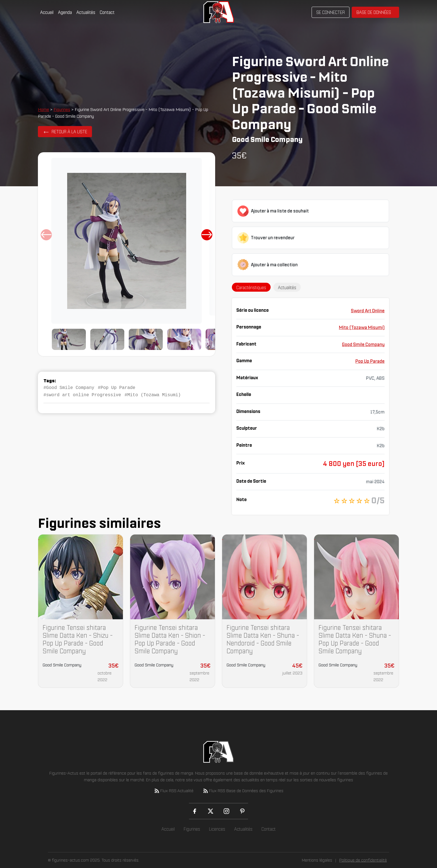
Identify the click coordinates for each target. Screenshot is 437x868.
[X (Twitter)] (211, 811)
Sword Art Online (368, 311)
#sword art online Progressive (82, 394)
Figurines (62, 109)
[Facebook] (195, 811)
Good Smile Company (363, 344)
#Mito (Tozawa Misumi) (153, 394)
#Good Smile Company (69, 387)
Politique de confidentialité (363, 860)
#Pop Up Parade (116, 387)
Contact (107, 12)
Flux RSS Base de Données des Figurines (243, 791)
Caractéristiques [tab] (251, 287)
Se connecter (331, 12)
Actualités (86, 12)
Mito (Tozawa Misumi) (362, 327)
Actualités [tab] (287, 287)
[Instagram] (226, 811)
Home (43, 109)
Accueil (47, 12)
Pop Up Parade (370, 361)
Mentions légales (317, 860)
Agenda (65, 12)
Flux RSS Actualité (173, 791)
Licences (217, 829)
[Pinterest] (242, 811)
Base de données (374, 12)
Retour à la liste (69, 132)
